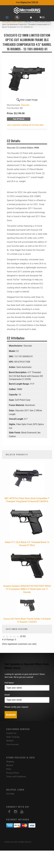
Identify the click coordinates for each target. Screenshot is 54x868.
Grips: (12, 411)
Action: (13, 367)
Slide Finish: (15, 433)
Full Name (9, 683)
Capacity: (14, 395)
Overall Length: (17, 419)
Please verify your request (17, 707)
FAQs (9, 769)
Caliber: (13, 389)
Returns (10, 765)
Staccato (25, 105)
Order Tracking (13, 737)
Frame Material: (17, 405)
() (42, 17)
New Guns (6, 22)
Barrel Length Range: (20, 384)
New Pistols (17, 22)
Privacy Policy (12, 773)
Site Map (10, 794)
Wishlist (10, 741)
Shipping (10, 762)
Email (7, 695)
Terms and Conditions (16, 777)
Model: (13, 351)
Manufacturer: (16, 346)
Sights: (13, 424)
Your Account (12, 744)
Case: (12, 400)
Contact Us (11, 733)
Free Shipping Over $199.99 (27, 3)
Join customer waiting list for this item (25, 125)
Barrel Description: (18, 372)
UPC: (12, 362)
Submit (11, 715)
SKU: (12, 356)
